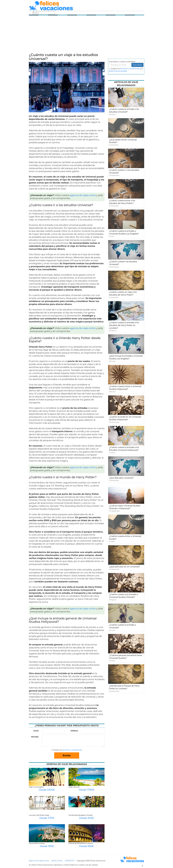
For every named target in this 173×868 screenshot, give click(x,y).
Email (36, 731)
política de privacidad (118, 71)
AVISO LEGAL (57, 861)
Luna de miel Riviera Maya (39, 815)
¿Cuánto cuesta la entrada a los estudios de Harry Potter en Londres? (124, 325)
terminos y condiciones (130, 69)
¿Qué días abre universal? (121, 478)
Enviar (67, 755)
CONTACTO (70, 861)
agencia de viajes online (83, 195)
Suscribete (137, 65)
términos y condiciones (72, 750)
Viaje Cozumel (74, 787)
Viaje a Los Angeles (36, 787)
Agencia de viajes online (39, 861)
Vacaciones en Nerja (37, 843)
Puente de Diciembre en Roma (81, 843)
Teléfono (74, 731)
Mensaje (35, 737)
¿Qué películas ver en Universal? (125, 567)
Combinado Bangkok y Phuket (80, 815)
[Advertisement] (86, 35)
